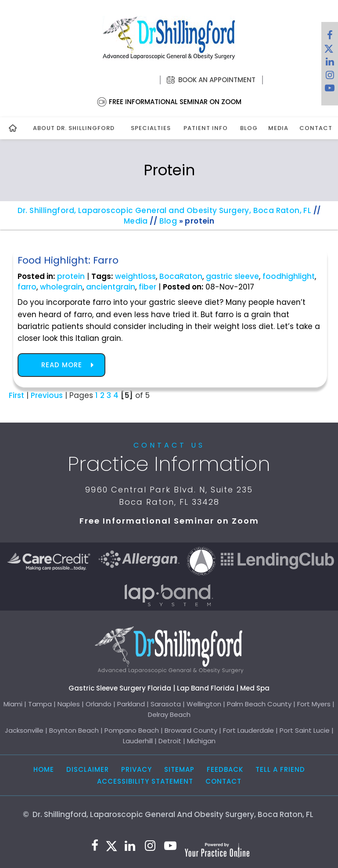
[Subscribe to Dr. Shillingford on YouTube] (330, 90)
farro (27, 287)
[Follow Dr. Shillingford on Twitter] (329, 51)
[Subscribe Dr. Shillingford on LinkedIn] (330, 64)
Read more (62, 365)
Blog (249, 128)
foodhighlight (289, 276)
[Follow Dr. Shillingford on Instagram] (330, 77)
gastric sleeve (232, 276)
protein (71, 276)
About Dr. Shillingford (74, 128)
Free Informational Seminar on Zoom (175, 102)
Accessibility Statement (145, 781)
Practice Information (169, 464)
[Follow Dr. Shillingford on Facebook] (330, 37)
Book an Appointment (217, 80)
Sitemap (179, 769)
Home (44, 769)
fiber (147, 287)
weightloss (135, 276)
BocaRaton (181, 276)
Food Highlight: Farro (68, 260)
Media (278, 128)
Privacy (137, 769)
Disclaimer (88, 769)
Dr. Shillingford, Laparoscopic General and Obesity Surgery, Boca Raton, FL (165, 210)
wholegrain (61, 287)
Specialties (151, 128)
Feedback (225, 769)
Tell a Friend (280, 769)
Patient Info (206, 128)
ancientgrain (111, 287)
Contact (315, 128)
